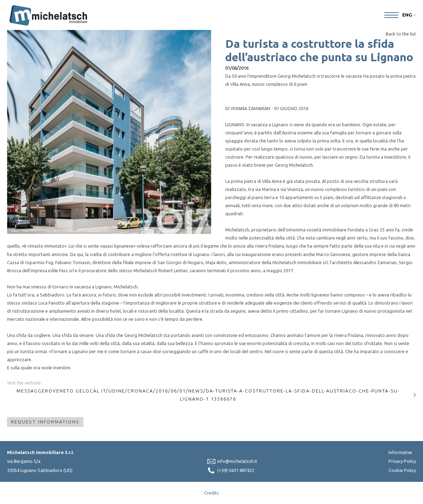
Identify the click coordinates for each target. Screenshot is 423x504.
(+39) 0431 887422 (236, 470)
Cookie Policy (402, 470)
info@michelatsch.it (237, 461)
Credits (211, 493)
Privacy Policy (402, 461)
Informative (400, 452)
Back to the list (401, 34)
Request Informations (45, 422)
